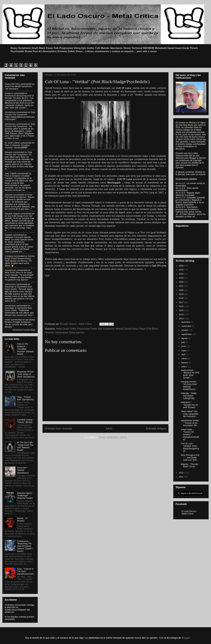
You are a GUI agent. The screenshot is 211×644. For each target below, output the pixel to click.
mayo (184, 350)
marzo (184, 358)
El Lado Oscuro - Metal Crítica (189, 512)
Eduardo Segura (12, 214)
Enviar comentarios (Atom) (113, 437)
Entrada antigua (156, 428)
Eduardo (9, 152)
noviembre (186, 326)
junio (184, 346)
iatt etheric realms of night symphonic (20, 321)
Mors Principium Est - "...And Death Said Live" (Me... (190, 458)
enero (184, 367)
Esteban (9, 235)
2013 (182, 319)
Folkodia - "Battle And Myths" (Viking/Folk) (189, 396)
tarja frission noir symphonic (20, 113)
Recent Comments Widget (27, 330)
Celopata (9, 256)
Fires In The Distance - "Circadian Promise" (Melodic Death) (25, 349)
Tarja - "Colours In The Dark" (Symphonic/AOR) (25, 571)
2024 (182, 274)
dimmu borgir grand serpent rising (20, 257)
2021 (182, 286)
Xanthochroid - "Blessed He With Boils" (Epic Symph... (190, 374)
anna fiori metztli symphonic (18, 86)
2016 (182, 306)
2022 (182, 282)
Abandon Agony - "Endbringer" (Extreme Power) (25, 496)
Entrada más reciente (58, 428)
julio (183, 342)
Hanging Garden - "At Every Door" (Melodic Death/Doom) (189, 385)
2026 (182, 266)
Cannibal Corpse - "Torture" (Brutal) (25, 421)
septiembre (187, 334)
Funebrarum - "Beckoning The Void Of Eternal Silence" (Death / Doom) (25, 546)
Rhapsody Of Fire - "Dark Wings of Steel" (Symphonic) (26, 374)
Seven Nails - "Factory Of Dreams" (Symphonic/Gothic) (190, 435)
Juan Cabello (11, 173)
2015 (182, 310)
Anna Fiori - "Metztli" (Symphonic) (23, 470)
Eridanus (9, 93)
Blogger (186, 638)
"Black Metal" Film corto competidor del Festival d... (190, 414)
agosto (185, 338)
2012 (182, 473)
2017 (182, 302)
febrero (185, 363)
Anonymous (10, 112)
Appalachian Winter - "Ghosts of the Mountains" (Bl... (190, 423)
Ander (8, 320)
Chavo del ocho (12, 84)
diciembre (186, 322)
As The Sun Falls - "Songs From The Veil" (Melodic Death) (26, 446)
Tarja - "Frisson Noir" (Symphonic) (25, 398)
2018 (182, 298)
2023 (182, 278)
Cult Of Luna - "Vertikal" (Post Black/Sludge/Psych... (190, 447)
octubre (185, 330)
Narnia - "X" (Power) (23, 520)
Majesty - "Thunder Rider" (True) (190, 465)
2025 (182, 270)
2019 (182, 294)
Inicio (109, 428)
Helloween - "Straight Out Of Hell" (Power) (189, 405)
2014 (182, 314)
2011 (182, 477)
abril (184, 354)
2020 (182, 290)
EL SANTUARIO (12, 143)
